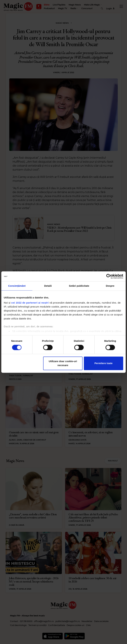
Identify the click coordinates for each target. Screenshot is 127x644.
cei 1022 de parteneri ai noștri (30, 303)
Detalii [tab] (48, 286)
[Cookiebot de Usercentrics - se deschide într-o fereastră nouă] (109, 276)
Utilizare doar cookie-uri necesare (63, 363)
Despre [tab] (110, 286)
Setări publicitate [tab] (79, 286)
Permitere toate (103, 363)
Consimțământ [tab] (17, 286)
